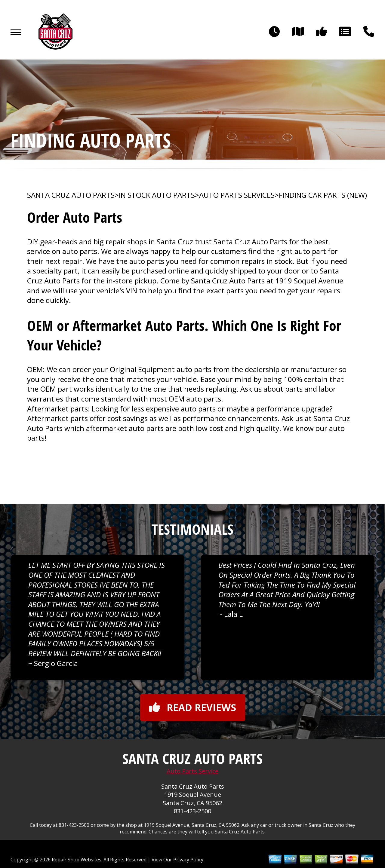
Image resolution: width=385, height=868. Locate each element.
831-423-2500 (192, 811)
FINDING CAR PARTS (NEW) (323, 195)
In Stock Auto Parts (157, 195)
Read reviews (193, 707)
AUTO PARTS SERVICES (237, 195)
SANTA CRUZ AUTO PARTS (71, 195)
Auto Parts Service (192, 771)
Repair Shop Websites (76, 860)
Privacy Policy (188, 860)
